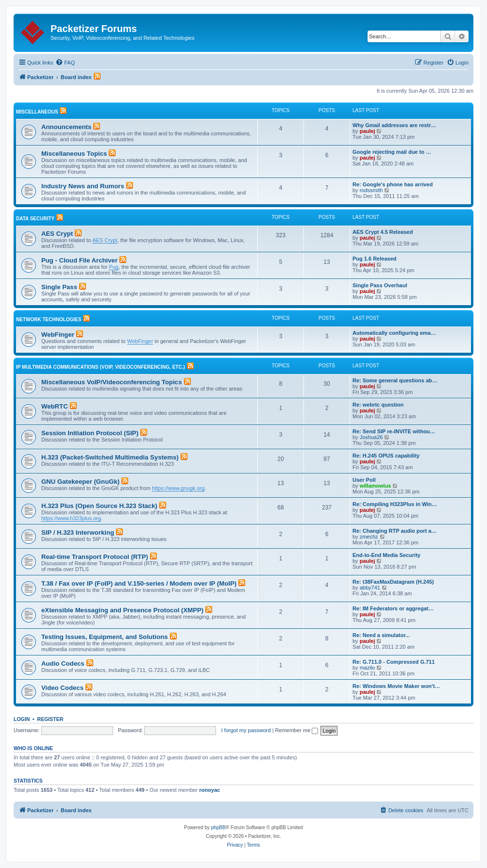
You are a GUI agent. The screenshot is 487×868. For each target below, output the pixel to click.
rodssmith (371, 190)
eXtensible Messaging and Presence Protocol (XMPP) (122, 610)
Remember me (297, 730)
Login (22, 719)
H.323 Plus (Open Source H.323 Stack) (99, 506)
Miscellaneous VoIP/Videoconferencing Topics (111, 382)
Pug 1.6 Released (375, 259)
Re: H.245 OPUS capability (386, 456)
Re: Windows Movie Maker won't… (396, 686)
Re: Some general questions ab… (395, 380)
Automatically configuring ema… (394, 333)
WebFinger (58, 335)
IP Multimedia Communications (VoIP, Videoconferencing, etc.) (101, 367)
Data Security (35, 219)
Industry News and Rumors (83, 186)
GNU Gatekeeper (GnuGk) (80, 482)
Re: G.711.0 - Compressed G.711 (394, 662)
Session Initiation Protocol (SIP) (90, 433)
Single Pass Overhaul (380, 285)
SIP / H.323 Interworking (78, 532)
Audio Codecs (63, 663)
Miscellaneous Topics (74, 154)
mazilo (368, 668)
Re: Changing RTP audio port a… (395, 531)
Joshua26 (371, 437)
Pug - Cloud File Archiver (79, 260)
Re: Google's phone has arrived (393, 184)
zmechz (369, 537)
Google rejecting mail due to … (392, 152)
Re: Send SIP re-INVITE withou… (394, 431)
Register (50, 719)
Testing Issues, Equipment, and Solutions (105, 637)
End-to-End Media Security (386, 555)
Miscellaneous (37, 112)
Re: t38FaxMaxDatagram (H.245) (393, 582)
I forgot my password (246, 730)
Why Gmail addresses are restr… (394, 125)
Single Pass (59, 287)
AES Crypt (57, 234)
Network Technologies (49, 319)
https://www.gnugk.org (178, 488)
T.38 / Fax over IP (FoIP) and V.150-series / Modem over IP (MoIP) (139, 583)
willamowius (376, 486)
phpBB (218, 827)
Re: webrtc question (378, 405)
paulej (368, 131)
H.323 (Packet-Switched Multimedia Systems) (110, 457)
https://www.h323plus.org (71, 518)
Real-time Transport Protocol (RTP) (95, 557)
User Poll (364, 480)
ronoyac (210, 790)
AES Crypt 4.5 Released (383, 232)
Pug (114, 267)
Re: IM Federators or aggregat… (393, 608)
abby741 (370, 588)
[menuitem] (65, 63)
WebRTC (55, 406)
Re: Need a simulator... (381, 635)
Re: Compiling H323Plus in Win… (395, 504)
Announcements (66, 127)
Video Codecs (62, 688)
